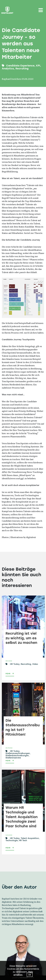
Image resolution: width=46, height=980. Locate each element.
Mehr (8, 674)
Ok (30, 975)
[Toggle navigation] (41, 10)
